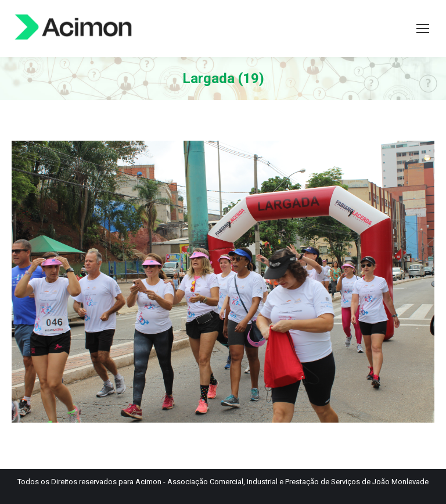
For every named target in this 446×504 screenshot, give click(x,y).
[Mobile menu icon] (423, 28)
